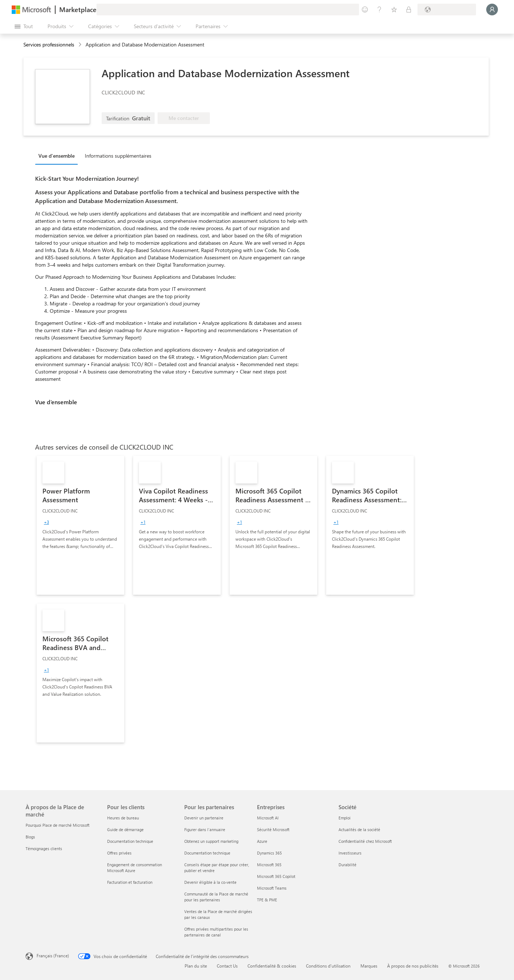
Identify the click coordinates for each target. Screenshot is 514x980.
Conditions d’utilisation (328, 966)
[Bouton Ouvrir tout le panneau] (24, 26)
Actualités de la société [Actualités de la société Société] (359, 829)
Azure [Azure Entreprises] (262, 841)
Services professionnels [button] (49, 44)
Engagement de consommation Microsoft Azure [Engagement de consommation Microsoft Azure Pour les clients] (135, 868)
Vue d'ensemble (56, 156)
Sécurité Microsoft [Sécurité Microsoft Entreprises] (273, 829)
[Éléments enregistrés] (394, 10)
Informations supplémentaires (118, 156)
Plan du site (196, 966)
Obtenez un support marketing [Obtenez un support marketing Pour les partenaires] (211, 841)
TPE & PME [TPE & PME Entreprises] (267, 900)
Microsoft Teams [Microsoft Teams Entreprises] (272, 888)
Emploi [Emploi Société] (345, 818)
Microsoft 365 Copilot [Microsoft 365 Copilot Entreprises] (276, 876)
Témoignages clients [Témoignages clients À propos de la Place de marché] (44, 848)
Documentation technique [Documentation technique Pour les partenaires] (207, 853)
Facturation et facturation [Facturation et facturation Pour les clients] (130, 882)
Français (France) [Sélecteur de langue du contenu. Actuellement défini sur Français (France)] (53, 955)
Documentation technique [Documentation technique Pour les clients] (130, 841)
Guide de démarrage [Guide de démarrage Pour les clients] (125, 829)
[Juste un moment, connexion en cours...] (492, 10)
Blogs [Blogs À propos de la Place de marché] (30, 837)
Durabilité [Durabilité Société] (347, 865)
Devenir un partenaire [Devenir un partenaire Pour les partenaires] (204, 818)
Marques (369, 966)
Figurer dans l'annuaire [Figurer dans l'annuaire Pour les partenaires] (205, 829)
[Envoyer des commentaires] (365, 10)
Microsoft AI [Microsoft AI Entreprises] (268, 818)
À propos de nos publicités (413, 966)
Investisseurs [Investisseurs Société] (350, 853)
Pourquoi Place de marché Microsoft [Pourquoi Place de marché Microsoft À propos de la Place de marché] (58, 825)
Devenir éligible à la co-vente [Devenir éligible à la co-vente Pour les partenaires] (210, 882)
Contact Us (227, 966)
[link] (80, 525)
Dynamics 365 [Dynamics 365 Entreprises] (269, 853)
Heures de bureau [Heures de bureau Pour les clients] (123, 818)
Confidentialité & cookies (272, 966)
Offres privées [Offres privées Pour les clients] (119, 853)
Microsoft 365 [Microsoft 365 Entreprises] (269, 865)
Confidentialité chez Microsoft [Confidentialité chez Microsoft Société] (365, 841)
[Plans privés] (409, 10)
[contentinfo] (81, 45)
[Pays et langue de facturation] (447, 10)
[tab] (58, 155)
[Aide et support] (379, 10)
